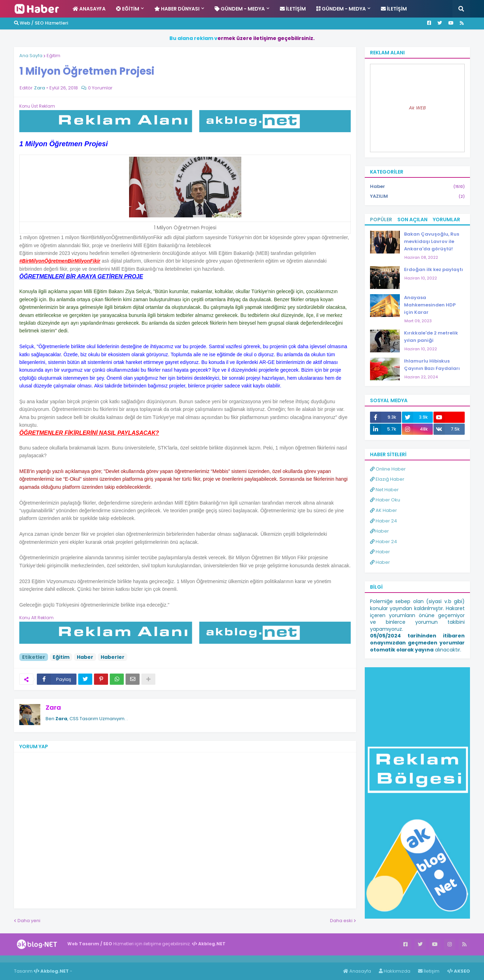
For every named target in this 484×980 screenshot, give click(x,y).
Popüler (381, 219)
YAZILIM (417, 196)
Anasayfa (357, 971)
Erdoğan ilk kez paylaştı (433, 269)
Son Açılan (412, 219)
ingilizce (73, 959)
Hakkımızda (395, 971)
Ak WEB (417, 108)
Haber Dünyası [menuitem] (177, 9)
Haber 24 (384, 521)
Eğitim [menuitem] (128, 9)
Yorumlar (446, 219)
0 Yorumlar (100, 88)
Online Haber (388, 469)
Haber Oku (385, 500)
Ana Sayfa (31, 56)
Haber (85, 657)
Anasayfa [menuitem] (89, 9)
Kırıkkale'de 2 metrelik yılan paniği (431, 337)
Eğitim (53, 56)
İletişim (429, 971)
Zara (53, 707)
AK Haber (384, 510)
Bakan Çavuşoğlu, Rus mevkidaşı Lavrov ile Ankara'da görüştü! (432, 241)
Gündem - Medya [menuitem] (240, 9)
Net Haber (384, 490)
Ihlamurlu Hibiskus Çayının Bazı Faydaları (432, 365)
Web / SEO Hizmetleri (41, 23)
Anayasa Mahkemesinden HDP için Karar (430, 305)
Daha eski (341, 921)
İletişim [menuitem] (293, 9)
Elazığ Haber (387, 479)
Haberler (113, 657)
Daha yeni (29, 921)
